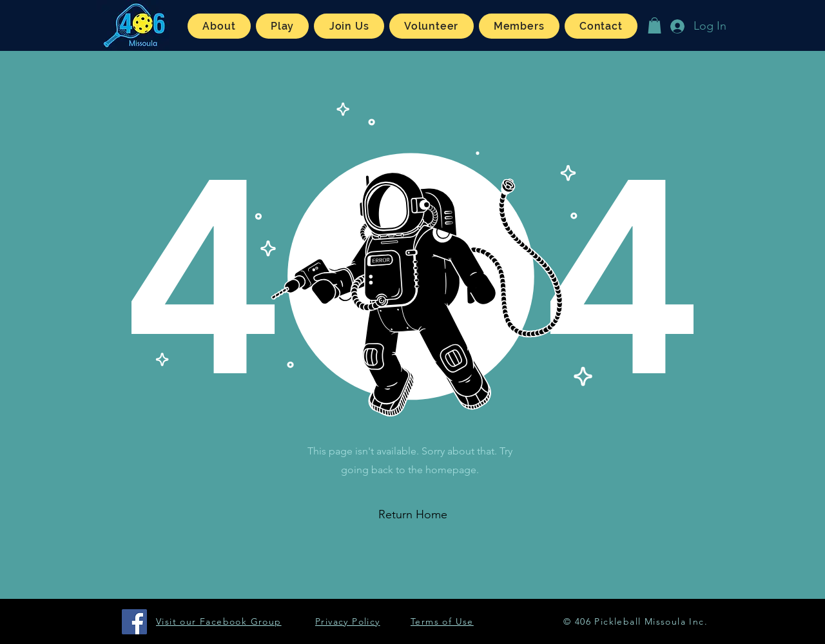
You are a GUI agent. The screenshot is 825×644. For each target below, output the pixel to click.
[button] (219, 26)
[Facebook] (134, 622)
